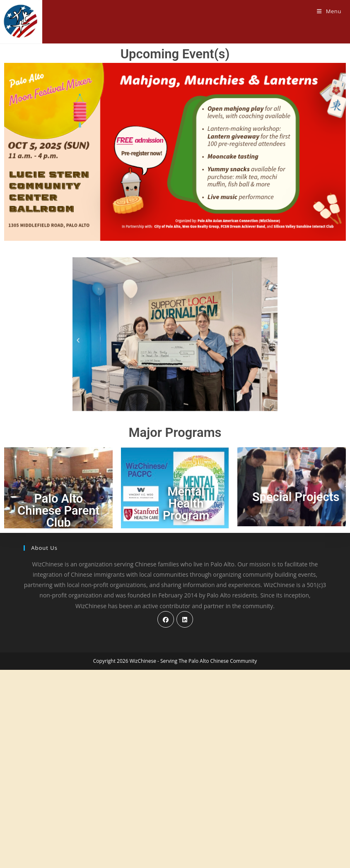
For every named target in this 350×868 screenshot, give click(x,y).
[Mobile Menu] (329, 11)
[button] (78, 340)
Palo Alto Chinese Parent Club (58, 511)
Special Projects (296, 497)
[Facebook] (166, 818)
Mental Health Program (186, 504)
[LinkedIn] (185, 818)
